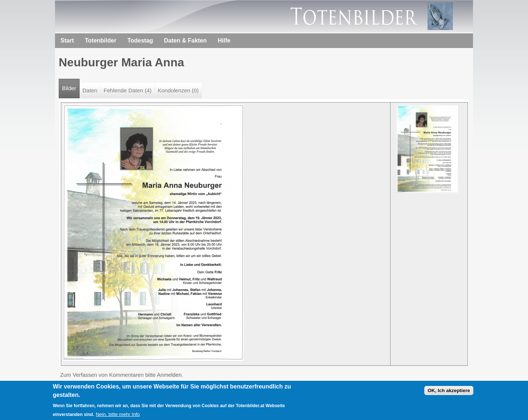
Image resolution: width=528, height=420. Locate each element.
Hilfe (224, 40)
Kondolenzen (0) (178, 90)
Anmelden (169, 375)
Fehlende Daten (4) (127, 90)
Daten (90, 90)
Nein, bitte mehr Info (118, 416)
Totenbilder (100, 40)
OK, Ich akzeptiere (449, 392)
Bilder (71, 85)
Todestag (140, 40)
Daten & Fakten (185, 40)
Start (67, 40)
